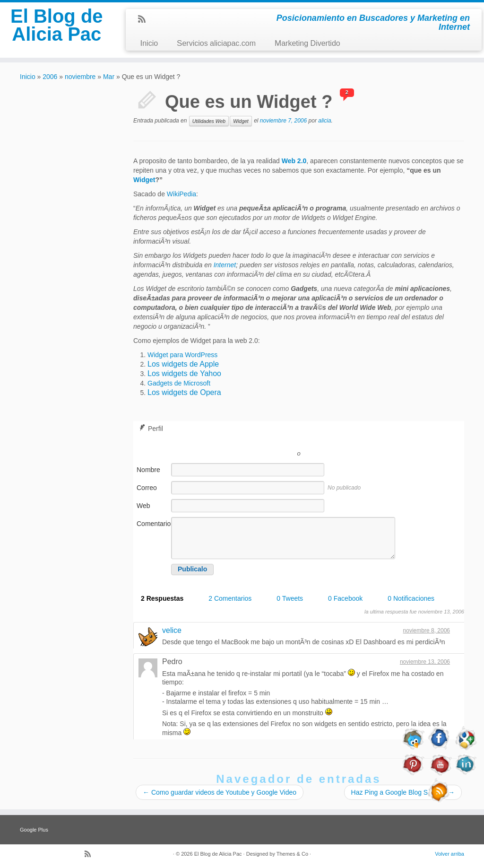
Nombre (148, 470)
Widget (241, 121)
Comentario (153, 524)
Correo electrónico (153, 493)
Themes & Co (292, 854)
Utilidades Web (209, 121)
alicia (324, 121)
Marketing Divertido (307, 43)
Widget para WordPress (182, 355)
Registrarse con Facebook (341, 439)
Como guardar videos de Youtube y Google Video (220, 792)
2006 (50, 77)
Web (143, 506)
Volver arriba (449, 854)
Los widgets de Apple (183, 364)
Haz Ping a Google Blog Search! (403, 792)
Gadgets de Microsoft (179, 383)
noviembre (80, 77)
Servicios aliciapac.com (216, 43)
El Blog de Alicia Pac (57, 25)
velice (172, 630)
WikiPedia (181, 194)
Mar (109, 77)
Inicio (149, 43)
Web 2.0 (294, 161)
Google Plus (34, 830)
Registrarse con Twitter (256, 439)
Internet (225, 265)
